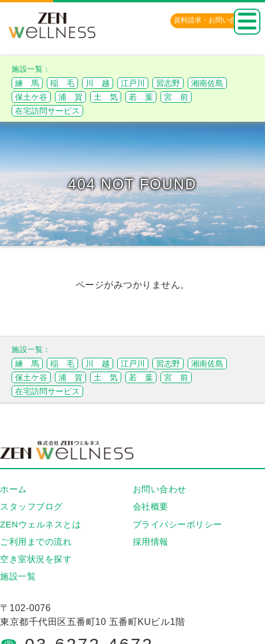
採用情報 (151, 542)
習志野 (168, 83)
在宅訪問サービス (47, 111)
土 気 (106, 97)
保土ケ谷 (31, 97)
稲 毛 (62, 83)
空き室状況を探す (36, 559)
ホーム (14, 489)
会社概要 (151, 506)
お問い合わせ (160, 489)
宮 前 (176, 97)
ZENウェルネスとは (40, 524)
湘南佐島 (207, 83)
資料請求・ (212, 20)
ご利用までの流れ (36, 542)
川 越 (98, 83)
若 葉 (141, 97)
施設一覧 (18, 576)
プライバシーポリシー (178, 524)
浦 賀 (70, 97)
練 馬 (27, 83)
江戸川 (133, 83)
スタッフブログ (31, 506)
